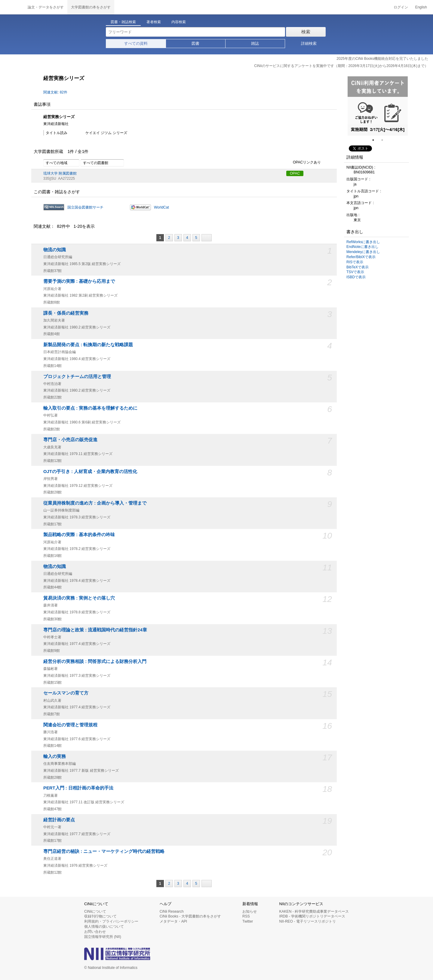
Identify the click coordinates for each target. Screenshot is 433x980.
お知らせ (250, 911)
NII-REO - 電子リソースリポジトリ (308, 921)
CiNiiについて (95, 911)
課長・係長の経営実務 (66, 313)
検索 (306, 32)
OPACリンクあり (304, 163)
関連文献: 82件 (55, 92)
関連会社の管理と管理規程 (70, 725)
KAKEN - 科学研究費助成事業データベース (314, 911)
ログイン (401, 7)
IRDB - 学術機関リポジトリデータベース (312, 916)
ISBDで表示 (356, 277)
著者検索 (154, 22)
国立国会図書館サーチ (85, 207)
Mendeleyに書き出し (363, 252)
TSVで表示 (355, 272)
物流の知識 (55, 250)
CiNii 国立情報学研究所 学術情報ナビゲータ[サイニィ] (12, 7)
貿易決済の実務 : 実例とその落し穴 (79, 598)
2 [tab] (385, 140)
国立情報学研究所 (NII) (103, 937)
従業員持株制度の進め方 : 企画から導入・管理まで (95, 503)
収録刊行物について (100, 916)
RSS (246, 916)
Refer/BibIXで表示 (361, 257)
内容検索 (179, 22)
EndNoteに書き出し (362, 247)
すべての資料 (136, 43)
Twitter (248, 921)
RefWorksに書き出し (363, 242)
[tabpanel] (378, 106)
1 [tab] (376, 140)
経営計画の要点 (59, 820)
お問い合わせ (95, 932)
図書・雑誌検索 (123, 22)
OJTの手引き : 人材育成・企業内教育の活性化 (90, 472)
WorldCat (161, 207)
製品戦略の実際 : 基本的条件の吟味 (79, 535)
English (421, 7)
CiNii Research (172, 911)
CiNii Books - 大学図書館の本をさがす (190, 916)
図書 (195, 43)
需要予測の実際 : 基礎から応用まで (79, 281)
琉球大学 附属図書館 (60, 173)
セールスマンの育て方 (66, 693)
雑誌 (255, 43)
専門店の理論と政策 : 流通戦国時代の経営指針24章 (95, 630)
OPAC (295, 173)
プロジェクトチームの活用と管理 (77, 377)
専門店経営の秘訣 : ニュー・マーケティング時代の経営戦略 (104, 851)
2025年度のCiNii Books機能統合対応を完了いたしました (382, 59)
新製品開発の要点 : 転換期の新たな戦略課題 (88, 345)
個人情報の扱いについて (104, 927)
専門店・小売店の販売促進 (70, 440)
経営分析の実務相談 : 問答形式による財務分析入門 (95, 661)
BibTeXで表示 (358, 267)
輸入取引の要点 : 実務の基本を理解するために (90, 408)
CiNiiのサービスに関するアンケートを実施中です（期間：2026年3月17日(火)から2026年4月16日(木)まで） (341, 66)
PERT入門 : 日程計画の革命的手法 (78, 788)
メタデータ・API (173, 921)
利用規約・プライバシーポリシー (111, 921)
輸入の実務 (55, 756)
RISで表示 (355, 262)
